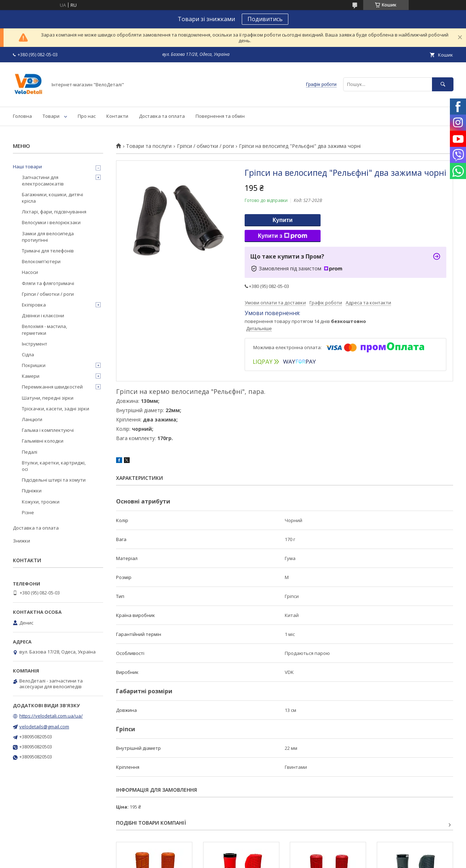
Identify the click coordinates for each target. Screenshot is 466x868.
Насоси (30, 272)
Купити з (283, 236)
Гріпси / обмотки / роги (205, 146)
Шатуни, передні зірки (48, 398)
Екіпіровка (34, 305)
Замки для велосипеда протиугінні (48, 237)
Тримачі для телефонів (48, 251)
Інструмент (35, 344)
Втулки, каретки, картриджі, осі (54, 466)
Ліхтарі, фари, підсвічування (54, 212)
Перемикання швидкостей (52, 387)
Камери (31, 376)
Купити (283, 220)
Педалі (30, 452)
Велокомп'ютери (41, 261)
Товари (51, 116)
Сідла (28, 355)
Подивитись (265, 19)
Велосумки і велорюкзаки (51, 222)
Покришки (34, 365)
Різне (28, 512)
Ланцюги (32, 419)
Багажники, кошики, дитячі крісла (52, 198)
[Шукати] (443, 84)
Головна (22, 116)
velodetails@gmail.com (44, 727)
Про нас (87, 116)
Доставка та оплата (162, 116)
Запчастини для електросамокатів (43, 180)
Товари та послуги (149, 146)
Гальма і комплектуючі (48, 430)
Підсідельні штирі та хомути (54, 480)
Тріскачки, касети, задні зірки (56, 409)
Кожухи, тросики (41, 502)
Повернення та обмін (220, 116)
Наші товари (27, 167)
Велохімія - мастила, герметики (44, 329)
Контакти (117, 116)
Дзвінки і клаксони (43, 315)
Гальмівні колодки (43, 441)
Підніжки (32, 491)
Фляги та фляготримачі (48, 283)
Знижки (21, 541)
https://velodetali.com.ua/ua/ (51, 716)
